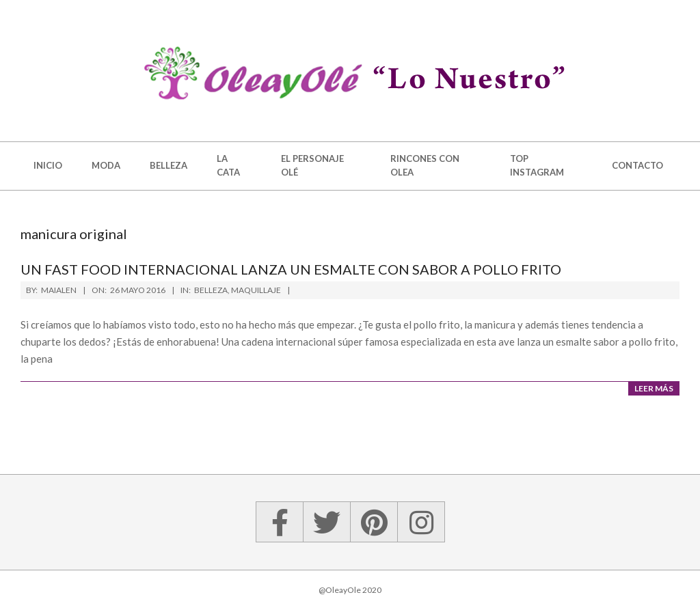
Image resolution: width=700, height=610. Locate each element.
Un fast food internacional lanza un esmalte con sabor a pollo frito (291, 269)
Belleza (211, 290)
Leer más (654, 388)
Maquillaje (256, 290)
